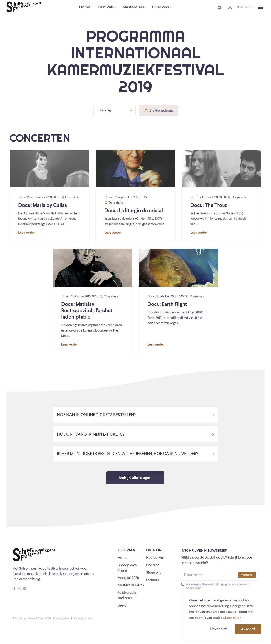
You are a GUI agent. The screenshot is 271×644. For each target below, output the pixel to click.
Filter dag (115, 110)
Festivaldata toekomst (127, 595)
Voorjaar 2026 (128, 578)
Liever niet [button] (218, 629)
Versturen (247, 575)
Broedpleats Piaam (127, 568)
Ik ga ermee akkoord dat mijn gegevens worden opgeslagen (218, 587)
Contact (152, 565)
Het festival (155, 558)
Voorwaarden (61, 619)
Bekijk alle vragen (135, 478)
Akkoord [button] (248, 629)
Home (122, 558)
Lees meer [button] (233, 618)
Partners (152, 580)
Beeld (122, 606)
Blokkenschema (159, 111)
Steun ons (154, 573)
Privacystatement (82, 619)
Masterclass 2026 (131, 585)
